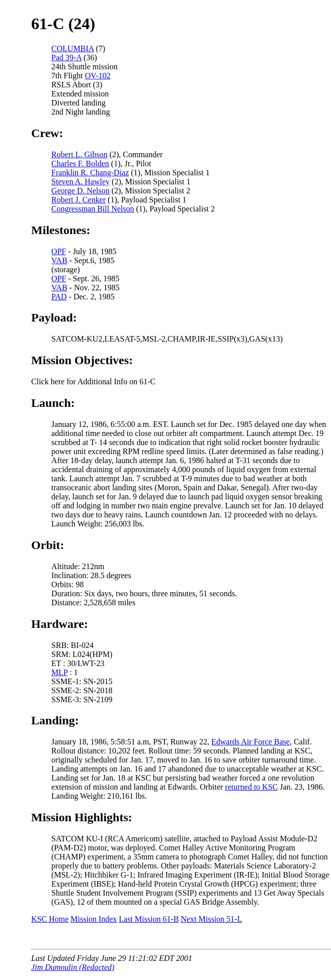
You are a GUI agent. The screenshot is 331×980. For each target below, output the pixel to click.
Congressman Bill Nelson (93, 209)
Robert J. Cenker (78, 200)
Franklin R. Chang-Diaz (90, 173)
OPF (59, 251)
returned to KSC (251, 787)
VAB (59, 260)
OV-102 (98, 76)
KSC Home (50, 919)
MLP (59, 672)
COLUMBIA (72, 48)
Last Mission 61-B (149, 919)
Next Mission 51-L (211, 919)
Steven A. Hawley (80, 182)
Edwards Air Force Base (251, 742)
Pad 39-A (66, 58)
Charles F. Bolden (80, 164)
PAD (59, 297)
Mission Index (94, 919)
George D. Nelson (80, 191)
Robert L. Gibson (79, 154)
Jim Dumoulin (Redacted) (73, 967)
